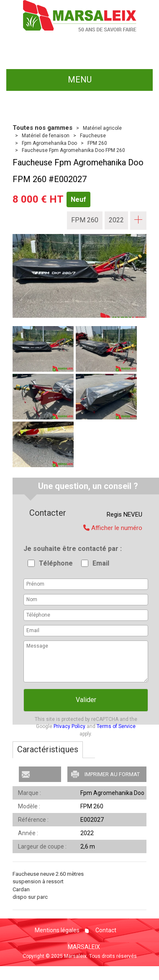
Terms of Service (116, 726)
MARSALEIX (84, 947)
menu (80, 80)
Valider (86, 700)
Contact (105, 930)
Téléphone (56, 563)
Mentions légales (57, 930)
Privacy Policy (69, 726)
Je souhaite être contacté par (72, 549)
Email (101, 563)
